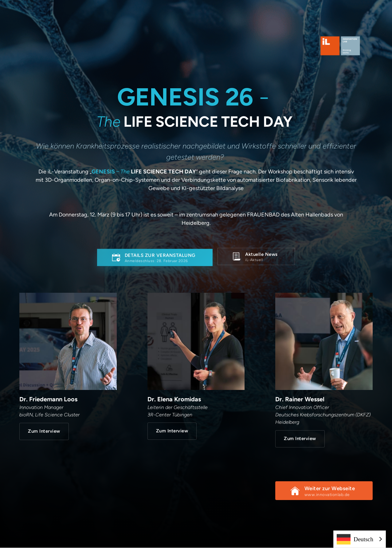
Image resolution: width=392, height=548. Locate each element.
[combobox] (360, 539)
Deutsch (355, 539)
